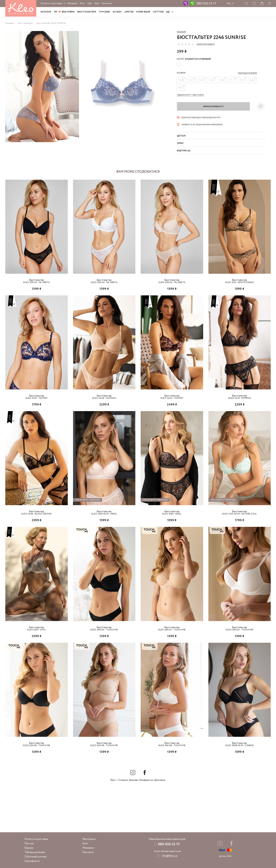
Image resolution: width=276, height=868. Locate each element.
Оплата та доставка (51, 3)
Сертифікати (32, 861)
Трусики (104, 12)
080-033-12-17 (206, 4)
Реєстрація (89, 839)
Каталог (46, 12)
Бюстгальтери (87, 12)
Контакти (107, 3)
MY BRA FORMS (64, 12)
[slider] (186, 44)
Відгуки (29, 848)
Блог (82, 3)
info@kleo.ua (170, 856)
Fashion (181, 32)
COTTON (158, 12)
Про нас (29, 844)
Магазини (72, 3)
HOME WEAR (143, 12)
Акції (97, 3)
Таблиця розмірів (35, 852)
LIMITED (129, 12)
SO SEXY (117, 12)
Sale (90, 3)
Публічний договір (36, 857)
